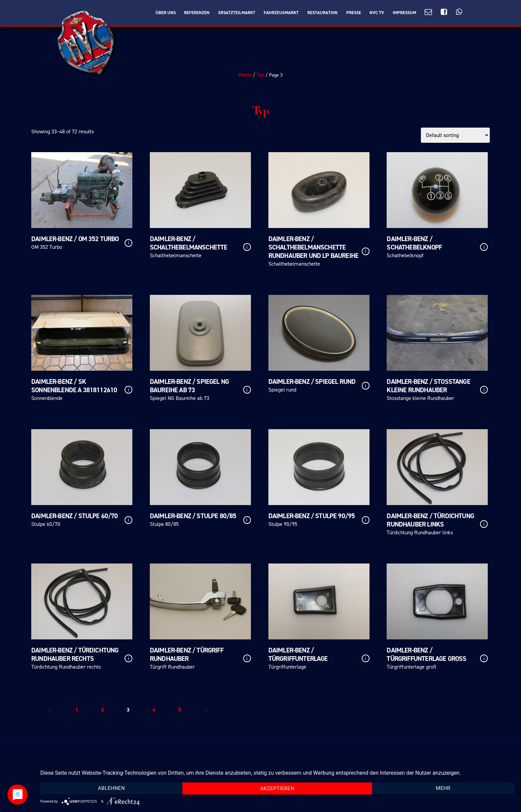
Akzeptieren (277, 788)
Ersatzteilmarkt (237, 13)
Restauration (322, 13)
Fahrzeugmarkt (281, 13)
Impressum (404, 13)
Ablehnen (111, 788)
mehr (443, 788)
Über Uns (166, 13)
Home (245, 75)
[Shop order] (455, 135)
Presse (354, 13)
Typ (260, 75)
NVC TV (377, 13)
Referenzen (197, 13)
